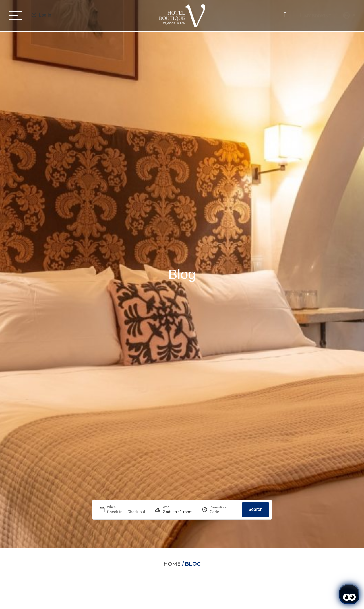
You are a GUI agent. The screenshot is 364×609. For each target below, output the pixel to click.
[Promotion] (224, 512)
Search (256, 509)
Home (172, 564)
